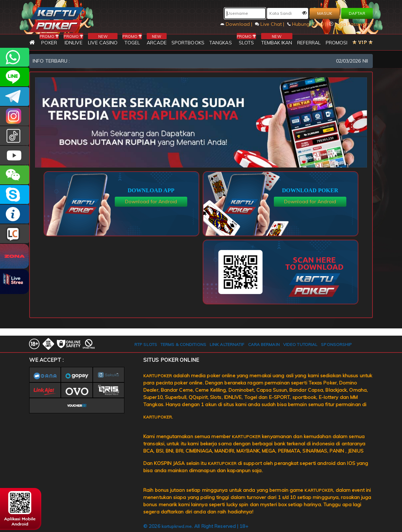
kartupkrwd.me (177, 526)
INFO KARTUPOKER (15, 214)
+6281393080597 (15, 57)
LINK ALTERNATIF (227, 344)
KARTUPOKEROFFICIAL (15, 96)
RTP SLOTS (146, 344)
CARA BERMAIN (264, 344)
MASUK (325, 13)
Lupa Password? (351, 24)
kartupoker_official (15, 77)
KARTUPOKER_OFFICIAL (15, 116)
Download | (237, 24)
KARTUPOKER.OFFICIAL (15, 155)
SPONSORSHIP (336, 344)
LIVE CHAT (15, 234)
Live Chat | (270, 24)
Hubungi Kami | (308, 24)
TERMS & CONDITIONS (183, 344)
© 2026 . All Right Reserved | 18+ (196, 526)
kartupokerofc (15, 136)
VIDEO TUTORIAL (300, 344)
